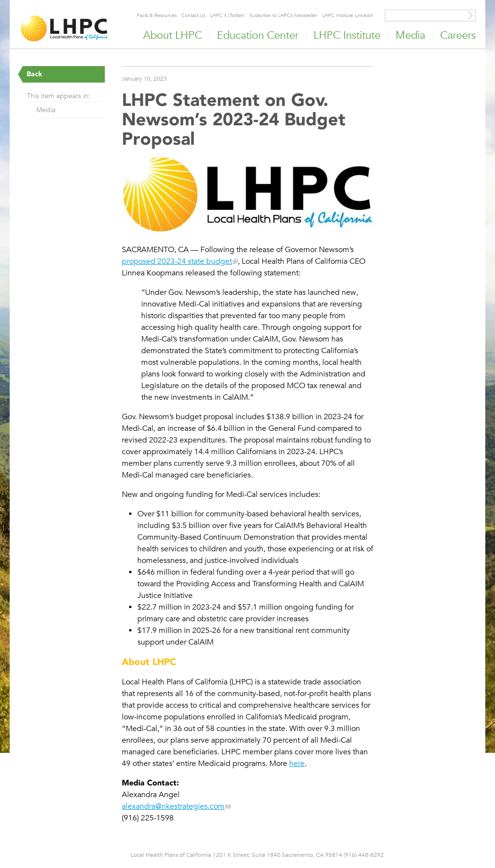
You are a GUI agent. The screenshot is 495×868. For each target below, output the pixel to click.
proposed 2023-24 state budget (177, 261)
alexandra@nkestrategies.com (173, 806)
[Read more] (247, 196)
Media (46, 110)
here (297, 764)
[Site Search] (470, 16)
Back (34, 74)
